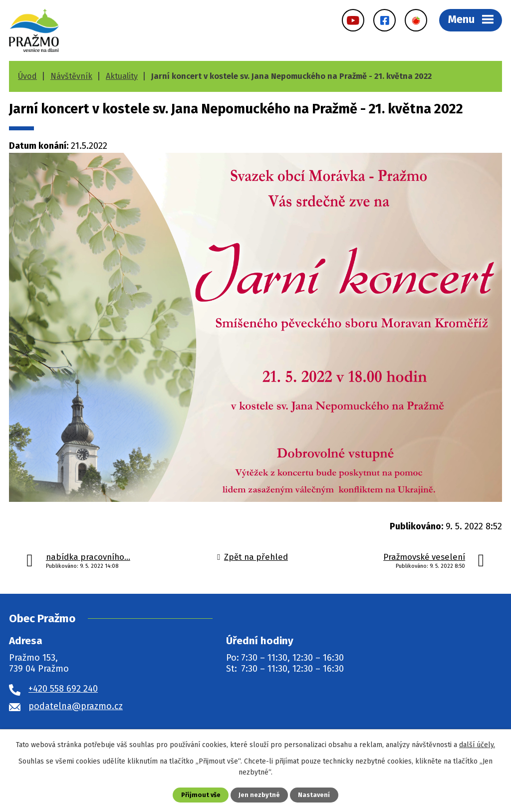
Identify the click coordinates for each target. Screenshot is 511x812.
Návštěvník (71, 76)
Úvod (27, 76)
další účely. (477, 745)
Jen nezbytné (259, 795)
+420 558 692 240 (63, 689)
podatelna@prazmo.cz (76, 706)
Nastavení (314, 795)
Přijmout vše (201, 795)
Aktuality (122, 76)
